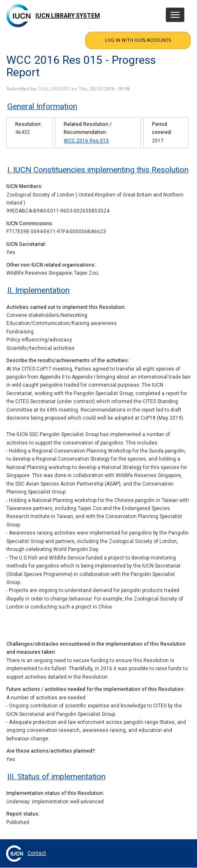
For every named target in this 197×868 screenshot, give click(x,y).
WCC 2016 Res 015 (86, 141)
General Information (42, 106)
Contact (37, 853)
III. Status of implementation (56, 777)
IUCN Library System (68, 16)
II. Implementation (38, 290)
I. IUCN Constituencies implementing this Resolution (98, 170)
